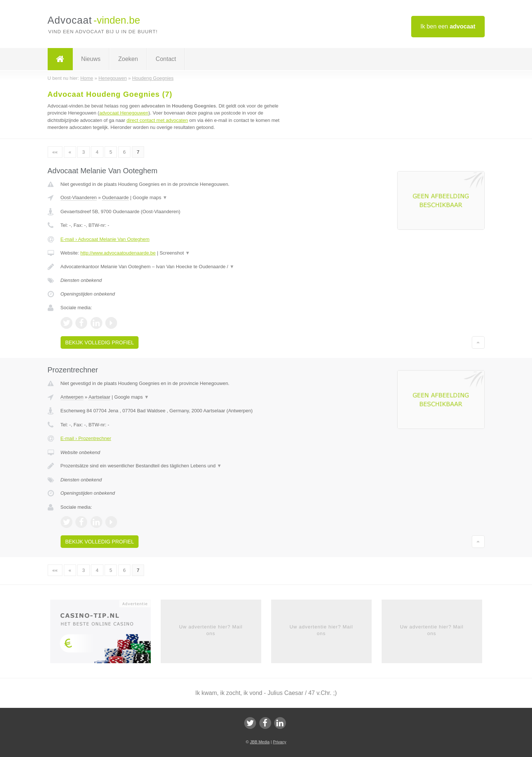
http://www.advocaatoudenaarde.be (118, 253)
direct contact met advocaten (157, 120)
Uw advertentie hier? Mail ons (211, 630)
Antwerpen (72, 397)
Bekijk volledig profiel (100, 342)
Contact (166, 59)
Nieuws (91, 59)
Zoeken (128, 59)
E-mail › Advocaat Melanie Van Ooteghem (105, 239)
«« (55, 152)
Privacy (280, 742)
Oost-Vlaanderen (79, 197)
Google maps (150, 197)
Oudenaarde (115, 197)
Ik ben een (448, 26)
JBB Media (260, 742)
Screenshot (175, 253)
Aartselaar (99, 397)
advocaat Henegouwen (124, 113)
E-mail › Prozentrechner (86, 438)
